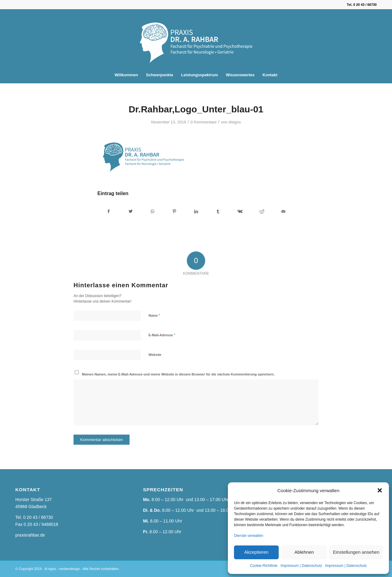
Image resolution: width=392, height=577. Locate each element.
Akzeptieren (256, 552)
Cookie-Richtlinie (264, 566)
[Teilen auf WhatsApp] (153, 211)
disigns (235, 122)
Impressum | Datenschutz (301, 566)
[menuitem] (126, 75)
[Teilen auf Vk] (240, 211)
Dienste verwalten (249, 536)
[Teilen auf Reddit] (262, 211)
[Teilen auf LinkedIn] (196, 211)
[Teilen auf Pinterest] (174, 211)
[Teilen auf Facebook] (109, 211)
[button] (380, 490)
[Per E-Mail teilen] (284, 211)
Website (155, 355)
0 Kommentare (204, 122)
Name (154, 315)
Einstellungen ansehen (356, 552)
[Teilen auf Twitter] (130, 211)
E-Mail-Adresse (162, 335)
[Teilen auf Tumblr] (218, 211)
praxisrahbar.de (30, 535)
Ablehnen (304, 552)
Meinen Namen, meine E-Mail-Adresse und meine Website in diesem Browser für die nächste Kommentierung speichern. (178, 374)
